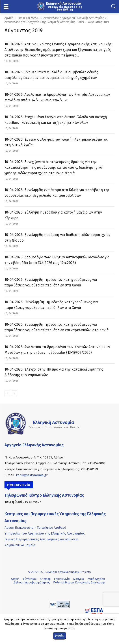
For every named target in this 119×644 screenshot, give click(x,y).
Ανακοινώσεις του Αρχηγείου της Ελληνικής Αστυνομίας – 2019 (44, 22)
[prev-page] (7, 393)
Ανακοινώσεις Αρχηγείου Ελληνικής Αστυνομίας (74, 18)
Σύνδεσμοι (30, 579)
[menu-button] (6, 7)
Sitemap (45, 579)
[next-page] (14, 393)
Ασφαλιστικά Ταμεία (20, 545)
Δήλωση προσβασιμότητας (32, 582)
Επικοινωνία (62, 579)
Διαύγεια (79, 579)
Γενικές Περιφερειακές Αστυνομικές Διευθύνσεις (41, 539)
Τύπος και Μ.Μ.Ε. (28, 18)
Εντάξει (59, 636)
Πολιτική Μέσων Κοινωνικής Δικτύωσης (79, 582)
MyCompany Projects (77, 572)
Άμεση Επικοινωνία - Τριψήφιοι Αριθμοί (35, 528)
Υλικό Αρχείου (96, 579)
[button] (113, 6)
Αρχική (9, 18)
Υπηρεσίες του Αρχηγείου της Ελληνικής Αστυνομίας (45, 533)
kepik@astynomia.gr (32, 475)
